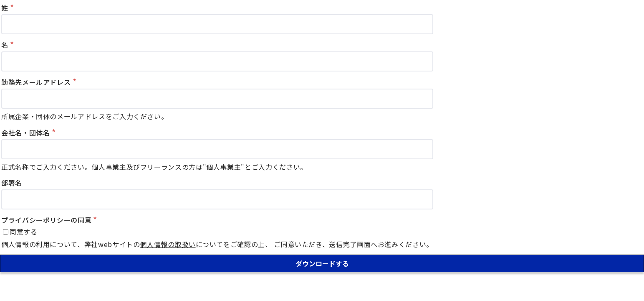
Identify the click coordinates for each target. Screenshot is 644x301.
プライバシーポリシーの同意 (46, 220)
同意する (24, 232)
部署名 (12, 183)
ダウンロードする (322, 263)
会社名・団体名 (25, 133)
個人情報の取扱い (168, 244)
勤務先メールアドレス (36, 82)
